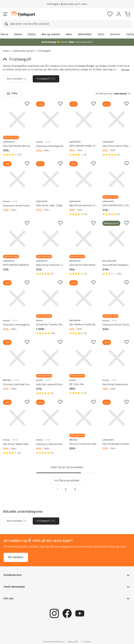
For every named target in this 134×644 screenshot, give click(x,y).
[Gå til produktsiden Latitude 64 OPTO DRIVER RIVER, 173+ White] (84, 120)
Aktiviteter (85, 34)
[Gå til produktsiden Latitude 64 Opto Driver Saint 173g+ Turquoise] (117, 120)
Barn (69, 34)
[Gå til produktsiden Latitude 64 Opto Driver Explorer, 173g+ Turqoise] (84, 179)
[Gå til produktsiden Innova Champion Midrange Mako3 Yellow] (50, 120)
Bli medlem (16, 557)
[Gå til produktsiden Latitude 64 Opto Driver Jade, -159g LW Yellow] (50, 179)
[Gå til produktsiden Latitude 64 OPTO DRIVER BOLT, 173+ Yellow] (117, 179)
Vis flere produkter (67, 481)
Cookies (87, 642)
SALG (101, 34)
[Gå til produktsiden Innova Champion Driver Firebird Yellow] (17, 179)
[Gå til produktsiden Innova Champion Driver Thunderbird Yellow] (117, 298)
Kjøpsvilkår (73, 642)
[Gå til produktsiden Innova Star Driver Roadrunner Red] (117, 358)
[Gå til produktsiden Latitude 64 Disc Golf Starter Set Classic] (17, 120)
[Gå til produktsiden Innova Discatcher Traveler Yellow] (50, 298)
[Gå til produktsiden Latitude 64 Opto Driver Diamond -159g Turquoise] (50, 239)
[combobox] (67, 24)
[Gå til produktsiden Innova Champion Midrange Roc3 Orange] (17, 298)
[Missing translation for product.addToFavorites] (27, 104)
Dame (18, 34)
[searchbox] (71, 24)
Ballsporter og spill (24, 51)
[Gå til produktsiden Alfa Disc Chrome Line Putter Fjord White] (17, 358)
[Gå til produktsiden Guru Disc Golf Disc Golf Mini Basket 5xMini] (117, 239)
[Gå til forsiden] (23, 14)
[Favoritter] (110, 14)
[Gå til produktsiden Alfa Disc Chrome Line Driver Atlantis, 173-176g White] (84, 418)
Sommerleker (17, 79)
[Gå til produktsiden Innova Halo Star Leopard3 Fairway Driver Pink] (50, 358)
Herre (4, 34)
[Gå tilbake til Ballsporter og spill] (6, 59)
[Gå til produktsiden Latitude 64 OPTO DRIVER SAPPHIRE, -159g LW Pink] (17, 239)
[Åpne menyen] (5, 14)
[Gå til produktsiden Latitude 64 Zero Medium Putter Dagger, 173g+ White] (84, 298)
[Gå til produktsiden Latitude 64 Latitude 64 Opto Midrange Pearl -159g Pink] (84, 239)
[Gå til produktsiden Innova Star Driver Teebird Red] (17, 418)
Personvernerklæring (53, 642)
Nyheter (115, 34)
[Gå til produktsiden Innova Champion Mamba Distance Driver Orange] (50, 418)
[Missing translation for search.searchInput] (6, 24)
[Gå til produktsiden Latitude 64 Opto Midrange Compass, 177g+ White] (117, 418)
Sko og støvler (51, 34)
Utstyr (32, 34)
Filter (12, 94)
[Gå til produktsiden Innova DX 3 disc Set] (84, 358)
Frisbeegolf (46, 79)
